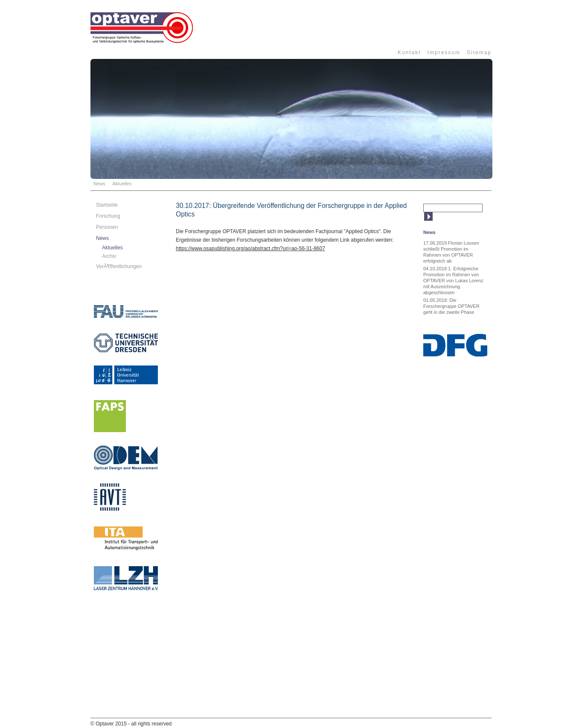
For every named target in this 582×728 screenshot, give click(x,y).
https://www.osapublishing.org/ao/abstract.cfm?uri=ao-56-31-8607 (250, 249)
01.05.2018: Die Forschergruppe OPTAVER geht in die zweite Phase (451, 306)
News (99, 184)
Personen (107, 227)
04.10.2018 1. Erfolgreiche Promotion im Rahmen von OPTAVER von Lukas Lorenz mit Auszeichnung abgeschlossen (453, 281)
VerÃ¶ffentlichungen (119, 266)
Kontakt (409, 53)
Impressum (444, 53)
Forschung (108, 216)
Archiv (109, 256)
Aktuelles (122, 184)
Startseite (107, 205)
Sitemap (479, 53)
